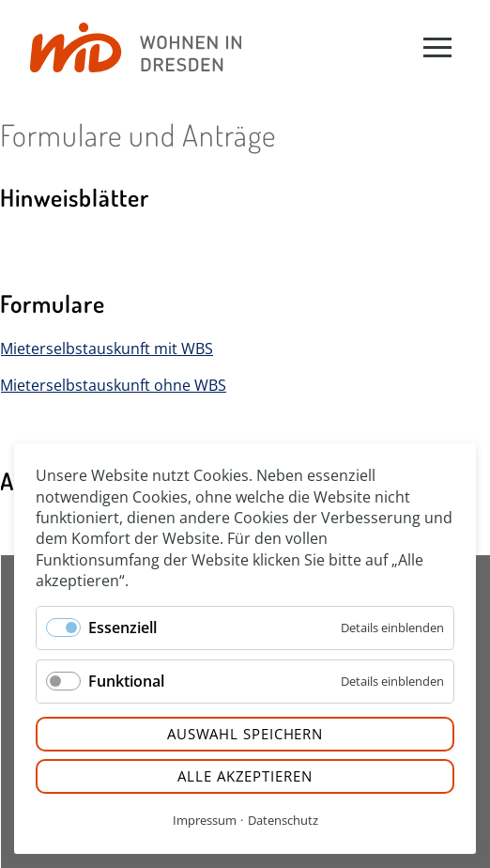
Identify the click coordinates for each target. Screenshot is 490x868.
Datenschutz (283, 820)
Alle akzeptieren (245, 776)
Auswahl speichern (245, 734)
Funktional (126, 681)
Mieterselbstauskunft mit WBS (107, 349)
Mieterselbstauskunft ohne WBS (113, 385)
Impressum (205, 820)
